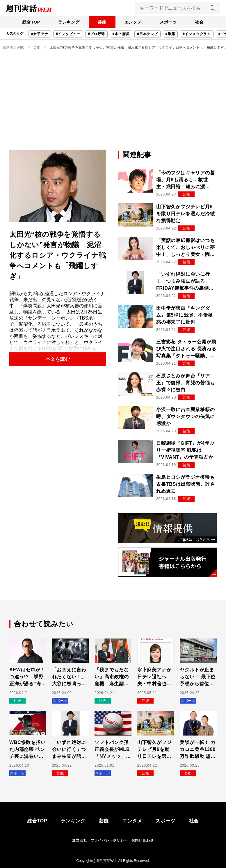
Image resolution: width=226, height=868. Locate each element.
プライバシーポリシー (109, 840)
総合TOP (30, 22)
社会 (201, 22)
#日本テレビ (147, 34)
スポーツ (169, 22)
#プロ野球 (96, 34)
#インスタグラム (197, 34)
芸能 (102, 22)
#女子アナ (40, 34)
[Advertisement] (113, 106)
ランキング (68, 22)
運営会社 (80, 840)
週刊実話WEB (14, 47)
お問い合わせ (143, 840)
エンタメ (133, 22)
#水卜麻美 (121, 34)
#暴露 (170, 34)
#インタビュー (68, 34)
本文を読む (58, 359)
